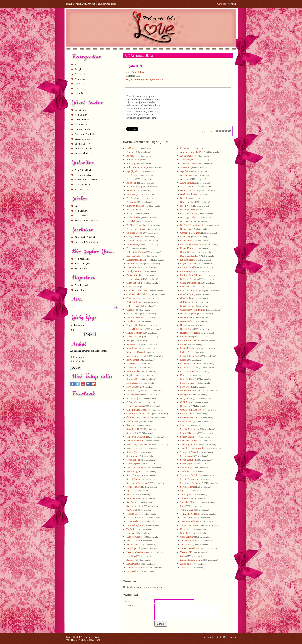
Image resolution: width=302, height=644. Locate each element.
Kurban (184, 375)
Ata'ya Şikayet (187, 183)
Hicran (183, 325)
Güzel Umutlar (187, 306)
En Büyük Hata (187, 260)
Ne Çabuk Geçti (188, 398)
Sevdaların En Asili (189, 475)
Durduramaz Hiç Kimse (137, 260)
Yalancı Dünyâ (133, 545)
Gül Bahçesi (186, 302)
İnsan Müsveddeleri (189, 348)
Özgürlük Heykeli (189, 418)
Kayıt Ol (232, 4)
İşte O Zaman (133, 360)
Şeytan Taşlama (187, 487)
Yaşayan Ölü (186, 552)
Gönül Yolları (187, 298)
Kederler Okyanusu (189, 368)
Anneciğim (185, 167)
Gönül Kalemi (187, 294)
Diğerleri (80, 74)
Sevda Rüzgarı (133, 471)
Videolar (79, 290)
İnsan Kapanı (133, 348)
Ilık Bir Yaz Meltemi (190, 341)
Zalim (183, 556)
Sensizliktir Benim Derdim (193, 448)
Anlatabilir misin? (189, 164)
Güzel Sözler (82, 120)
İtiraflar (79, 89)
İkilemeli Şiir (186, 337)
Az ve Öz (131, 190)
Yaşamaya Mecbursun (190, 548)
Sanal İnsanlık (133, 429)
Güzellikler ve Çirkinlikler (193, 310)
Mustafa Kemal (133, 394)
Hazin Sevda (186, 321)
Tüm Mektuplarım (135, 525)
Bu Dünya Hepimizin (136, 229)
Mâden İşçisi (132, 383)
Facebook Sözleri (84, 134)
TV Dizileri (132, 529)
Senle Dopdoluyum (189, 441)
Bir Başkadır (132, 210)
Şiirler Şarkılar (133, 498)
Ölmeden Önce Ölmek (137, 410)
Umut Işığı (185, 533)
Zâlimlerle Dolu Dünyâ (191, 560)
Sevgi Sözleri (82, 110)
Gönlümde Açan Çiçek (137, 291)
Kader (183, 360)
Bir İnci (130, 214)
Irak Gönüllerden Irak (136, 356)
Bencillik (185, 198)
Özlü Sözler (81, 124)
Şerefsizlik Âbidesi (189, 452)
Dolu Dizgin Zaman (136, 252)
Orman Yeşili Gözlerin (191, 410)
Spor (182, 506)
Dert (128, 248)
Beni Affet (131, 202)
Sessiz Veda (132, 456)
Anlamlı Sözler (83, 129)
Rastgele (130, 425)
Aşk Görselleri (83, 170)
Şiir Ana (130, 494)
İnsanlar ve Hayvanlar (137, 352)
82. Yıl (183, 148)
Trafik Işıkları (133, 521)
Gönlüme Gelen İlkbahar (138, 294)
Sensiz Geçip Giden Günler (139, 444)
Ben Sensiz (132, 198)
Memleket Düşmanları (137, 391)
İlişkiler (79, 84)
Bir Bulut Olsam (188, 210)
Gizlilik (219, 637)
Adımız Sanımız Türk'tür (192, 152)
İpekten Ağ (185, 352)
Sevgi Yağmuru (133, 487)
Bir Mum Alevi (133, 217)
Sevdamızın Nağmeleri (137, 483)
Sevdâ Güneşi (187, 468)
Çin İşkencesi (133, 237)
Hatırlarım (131, 321)
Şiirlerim (184, 498)
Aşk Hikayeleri (83, 79)
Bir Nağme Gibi (188, 217)
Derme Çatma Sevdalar (191, 244)
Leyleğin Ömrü (187, 379)
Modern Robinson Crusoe (192, 391)
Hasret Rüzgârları (188, 314)
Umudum (131, 533)
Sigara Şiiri (134, 66)
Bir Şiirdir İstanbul (135, 225)
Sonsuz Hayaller (134, 506)
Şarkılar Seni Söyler (190, 429)
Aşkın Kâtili (132, 183)
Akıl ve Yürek (133, 160)
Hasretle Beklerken (135, 317)
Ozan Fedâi (186, 414)
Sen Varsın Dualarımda (137, 437)
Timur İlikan (137, 72)
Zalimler (130, 560)
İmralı (183, 344)
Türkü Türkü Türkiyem (191, 525)
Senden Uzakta (187, 437)
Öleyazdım (185, 406)
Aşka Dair (185, 179)
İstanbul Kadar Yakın (190, 356)
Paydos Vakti (132, 421)
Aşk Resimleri (83, 189)
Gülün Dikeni (133, 306)
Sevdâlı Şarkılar (134, 479)
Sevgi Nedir (81, 268)
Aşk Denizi (185, 171)
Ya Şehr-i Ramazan (189, 541)
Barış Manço (132, 194)
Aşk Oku (130, 179)
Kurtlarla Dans (133, 379)
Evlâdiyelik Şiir (134, 271)
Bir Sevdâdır (186, 221)
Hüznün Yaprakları (189, 333)
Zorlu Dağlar (132, 571)
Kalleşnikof (132, 368)
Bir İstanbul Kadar (189, 214)
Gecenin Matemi (134, 279)
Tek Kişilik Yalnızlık (190, 514)
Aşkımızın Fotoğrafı (86, 180)
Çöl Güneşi (185, 237)
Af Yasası (131, 156)
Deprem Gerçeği (134, 244)
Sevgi (78, 69)
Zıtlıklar (184, 568)
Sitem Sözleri (82, 139)
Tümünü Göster (83, 149)
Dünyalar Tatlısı (134, 256)
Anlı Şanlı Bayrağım (136, 167)
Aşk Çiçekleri (133, 171)
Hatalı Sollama (187, 317)
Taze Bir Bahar (133, 514)
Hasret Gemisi (133, 314)
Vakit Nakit (132, 541)
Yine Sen (131, 556)
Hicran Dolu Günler (136, 329)
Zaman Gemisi (133, 564)
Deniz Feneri (186, 241)
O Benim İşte (133, 402)
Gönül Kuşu (132, 298)
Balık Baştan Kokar (189, 190)
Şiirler (78, 206)
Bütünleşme (186, 229)
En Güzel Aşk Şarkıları (88, 242)
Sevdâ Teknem (133, 475)
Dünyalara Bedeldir (189, 256)
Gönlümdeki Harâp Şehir (192, 291)
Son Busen (131, 502)
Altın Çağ (131, 164)
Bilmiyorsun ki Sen (135, 206)
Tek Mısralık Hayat (135, 518)
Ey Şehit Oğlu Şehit (190, 275)
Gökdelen (185, 287)
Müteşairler (186, 394)
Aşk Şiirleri (81, 211)
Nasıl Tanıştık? (83, 264)
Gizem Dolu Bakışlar (190, 283)
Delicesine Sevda (134, 241)
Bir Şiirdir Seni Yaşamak (192, 225)
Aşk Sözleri (81, 115)
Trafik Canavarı (188, 518)
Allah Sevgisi (187, 160)
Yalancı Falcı (186, 545)
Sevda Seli (185, 471)
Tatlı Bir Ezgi (187, 510)
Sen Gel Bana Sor (189, 433)
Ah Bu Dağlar (187, 156)
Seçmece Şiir (132, 433)
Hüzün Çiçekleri (134, 337)
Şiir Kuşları (186, 494)
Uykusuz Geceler (134, 537)
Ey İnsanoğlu (186, 271)
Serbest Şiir (132, 452)
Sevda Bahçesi (133, 460)
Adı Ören (131, 152)
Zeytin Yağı (186, 564)
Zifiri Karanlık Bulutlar (137, 568)
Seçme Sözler (82, 144)
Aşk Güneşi (132, 175)
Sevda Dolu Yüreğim (136, 468)
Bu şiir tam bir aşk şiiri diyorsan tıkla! (145, 80)
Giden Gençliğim (134, 283)
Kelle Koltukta (133, 371)
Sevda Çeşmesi (133, 464)
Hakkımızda (208, 637)
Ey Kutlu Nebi (133, 275)
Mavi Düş (185, 387)
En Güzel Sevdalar (135, 264)
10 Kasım (131, 148)
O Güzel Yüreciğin (135, 406)
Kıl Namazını (187, 371)
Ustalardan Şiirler (85, 216)
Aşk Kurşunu (186, 175)
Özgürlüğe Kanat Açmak (138, 418)
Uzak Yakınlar (187, 537)
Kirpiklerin (131, 375)
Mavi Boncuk (133, 387)
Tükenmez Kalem (189, 521)
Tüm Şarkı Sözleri (85, 237)
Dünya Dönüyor (188, 252)
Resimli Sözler (83, 175)
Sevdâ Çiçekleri (188, 464)
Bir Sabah (131, 221)
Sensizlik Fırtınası (135, 448)
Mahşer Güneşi (187, 383)
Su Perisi (130, 510)
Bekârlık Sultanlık (189, 194)
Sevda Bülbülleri (188, 460)
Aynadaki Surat (133, 187)
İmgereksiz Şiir (133, 344)
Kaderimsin (132, 364)
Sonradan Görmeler (189, 502)
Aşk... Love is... (84, 185)
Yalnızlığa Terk (133, 548)
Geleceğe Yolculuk (189, 279)
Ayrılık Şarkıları (188, 187)
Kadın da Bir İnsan (189, 364)
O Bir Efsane (186, 402)
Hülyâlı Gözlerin (134, 333)
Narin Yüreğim (133, 398)
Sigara (129, 491)
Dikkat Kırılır (187, 248)
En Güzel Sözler (84, 153)
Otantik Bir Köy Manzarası (139, 414)
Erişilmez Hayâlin (189, 264)
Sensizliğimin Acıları (190, 444)
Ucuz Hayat (186, 529)
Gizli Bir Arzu (133, 287)
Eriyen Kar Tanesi (135, 267)
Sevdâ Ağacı (186, 456)
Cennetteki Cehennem (190, 233)
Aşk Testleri (81, 285)
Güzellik (130, 310)
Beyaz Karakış (187, 202)
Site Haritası (230, 637)
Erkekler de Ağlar (188, 267)
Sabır (183, 425)
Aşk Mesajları (83, 259)
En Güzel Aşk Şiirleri (87, 221)
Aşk (77, 64)
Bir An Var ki (186, 206)
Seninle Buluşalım (135, 441)
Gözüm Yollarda (134, 302)
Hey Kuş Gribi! (134, 325)
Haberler (80, 93)
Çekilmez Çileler (134, 233)
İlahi (128, 341)
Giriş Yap (222, 4)
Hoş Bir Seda (186, 329)
